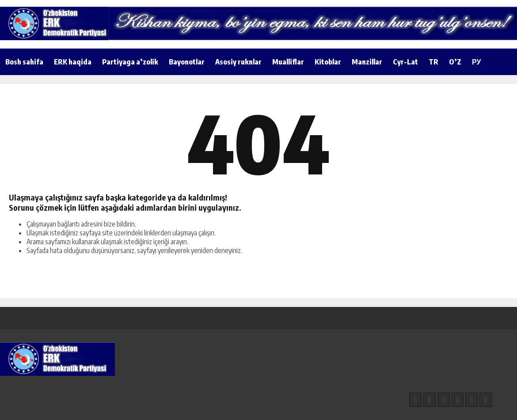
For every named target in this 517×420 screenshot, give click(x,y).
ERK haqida (73, 62)
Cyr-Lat (405, 62)
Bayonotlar (187, 62)
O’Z (455, 62)
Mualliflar (288, 62)
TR (433, 62)
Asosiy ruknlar (238, 62)
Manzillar (367, 62)
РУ (476, 62)
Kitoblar (328, 62)
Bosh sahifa (24, 62)
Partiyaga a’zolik (130, 62)
